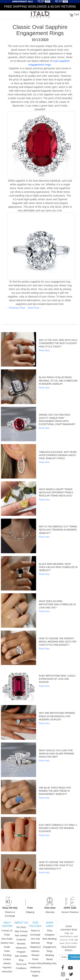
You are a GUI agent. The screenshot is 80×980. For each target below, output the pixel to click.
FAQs (7, 935)
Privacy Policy (35, 963)
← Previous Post (15, 308)
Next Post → (35, 308)
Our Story (21, 927)
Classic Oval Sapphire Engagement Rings (40, 30)
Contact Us (7, 931)
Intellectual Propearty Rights (35, 972)
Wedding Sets (50, 963)
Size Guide (7, 939)
